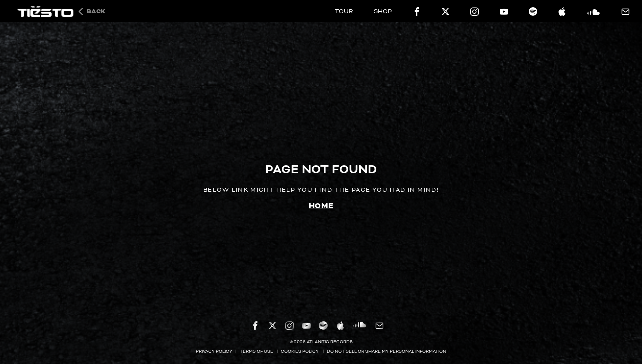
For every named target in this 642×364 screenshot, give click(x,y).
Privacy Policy (214, 352)
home (321, 206)
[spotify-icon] (533, 11)
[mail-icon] (625, 12)
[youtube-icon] (504, 11)
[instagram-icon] (475, 11)
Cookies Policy (300, 352)
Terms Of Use (257, 352)
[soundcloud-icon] (593, 12)
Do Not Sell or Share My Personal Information (386, 352)
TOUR (344, 11)
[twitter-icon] (446, 11)
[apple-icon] (562, 11)
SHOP (383, 11)
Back (96, 11)
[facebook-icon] (417, 11)
